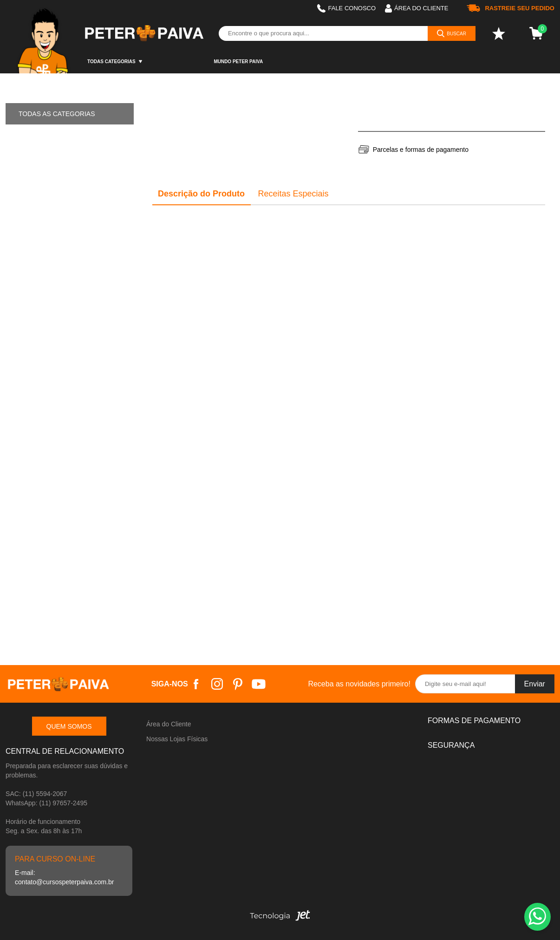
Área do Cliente (169, 724)
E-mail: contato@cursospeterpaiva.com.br (64, 877)
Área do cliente (417, 8)
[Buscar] (452, 33)
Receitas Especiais (293, 194)
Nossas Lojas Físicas (177, 739)
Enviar (535, 684)
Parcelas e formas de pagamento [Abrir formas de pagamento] (421, 150)
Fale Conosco (346, 8)
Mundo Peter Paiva (238, 62)
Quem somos (69, 726)
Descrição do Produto (201, 194)
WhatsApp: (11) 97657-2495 (46, 803)
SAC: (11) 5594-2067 (36, 794)
